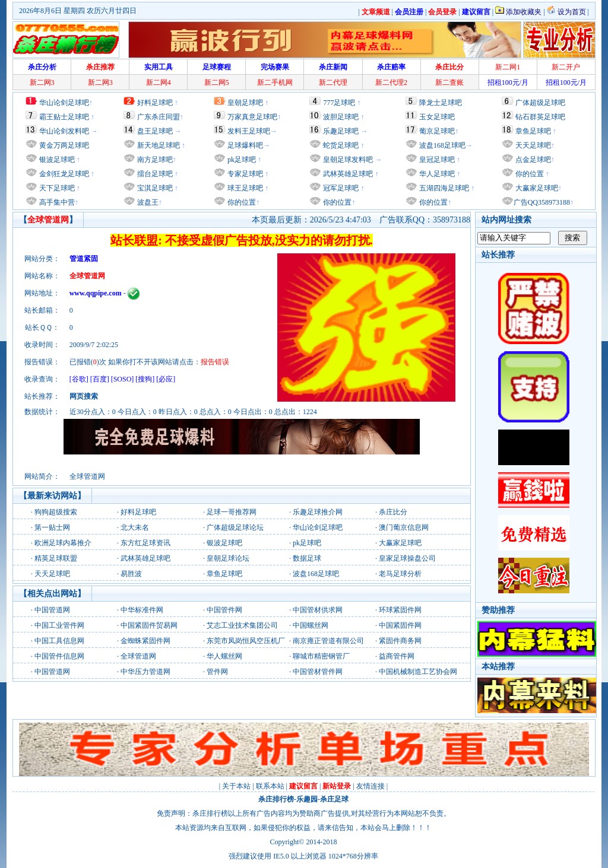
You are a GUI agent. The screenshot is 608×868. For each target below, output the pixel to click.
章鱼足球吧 (533, 131)
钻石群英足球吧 (540, 117)
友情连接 (370, 786)
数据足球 (307, 558)
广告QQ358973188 (542, 202)
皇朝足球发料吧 (347, 160)
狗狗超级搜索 (56, 512)
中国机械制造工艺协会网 (418, 672)
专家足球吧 (244, 174)
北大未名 (135, 527)
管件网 (217, 672)
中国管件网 (224, 610)
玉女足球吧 (437, 117)
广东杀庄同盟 (159, 117)
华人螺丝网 (224, 656)
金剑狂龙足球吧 (63, 174)
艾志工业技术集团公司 (242, 625)
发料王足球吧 (249, 131)
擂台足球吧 (154, 174)
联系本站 (270, 786)
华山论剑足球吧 (64, 103)
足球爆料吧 (245, 145)
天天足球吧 (532, 145)
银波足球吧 (57, 160)
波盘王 (147, 202)
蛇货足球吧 (342, 145)
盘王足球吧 (155, 131)
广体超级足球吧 (540, 103)
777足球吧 (339, 103)
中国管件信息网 (59, 656)
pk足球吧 (241, 160)
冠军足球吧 (340, 188)
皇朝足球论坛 (228, 558)
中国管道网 (52, 610)
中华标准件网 (142, 610)
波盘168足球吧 (442, 145)
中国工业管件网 (59, 625)
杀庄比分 (393, 512)
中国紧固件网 (400, 625)
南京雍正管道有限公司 (328, 641)
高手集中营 (56, 202)
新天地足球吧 (158, 145)
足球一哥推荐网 (232, 512)
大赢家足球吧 (536, 188)
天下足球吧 (56, 188)
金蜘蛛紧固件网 (145, 641)
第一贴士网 (52, 527)
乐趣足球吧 (341, 131)
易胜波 (131, 574)
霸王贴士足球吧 (64, 117)
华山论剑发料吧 (64, 131)
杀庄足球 (334, 799)
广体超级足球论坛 (235, 527)
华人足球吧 (436, 174)
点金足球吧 (532, 160)
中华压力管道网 (145, 672)
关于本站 (236, 786)
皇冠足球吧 (436, 160)
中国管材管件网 (318, 672)
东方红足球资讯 (145, 543)
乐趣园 (307, 799)
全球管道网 (138, 656)
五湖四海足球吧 (443, 188)
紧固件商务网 (400, 641)
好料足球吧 (155, 103)
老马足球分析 (400, 574)
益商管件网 (397, 656)
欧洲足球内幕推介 (63, 543)
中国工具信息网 (59, 641)
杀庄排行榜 (276, 799)
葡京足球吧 (437, 131)
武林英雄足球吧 (347, 174)
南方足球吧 (154, 160)
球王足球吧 (244, 188)
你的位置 (241, 202)
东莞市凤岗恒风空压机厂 (246, 641)
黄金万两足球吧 (64, 145)
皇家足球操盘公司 (407, 558)
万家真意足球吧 (252, 117)
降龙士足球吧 (441, 103)
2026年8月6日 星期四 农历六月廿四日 (78, 11)
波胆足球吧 (341, 117)
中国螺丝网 (311, 625)
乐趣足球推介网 (318, 512)
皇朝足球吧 (245, 103)
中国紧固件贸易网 (149, 625)
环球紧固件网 (400, 610)
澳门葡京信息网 (404, 527)
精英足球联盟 (56, 558)
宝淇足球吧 (155, 188)
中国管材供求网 (318, 610)
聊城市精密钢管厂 (321, 656)
